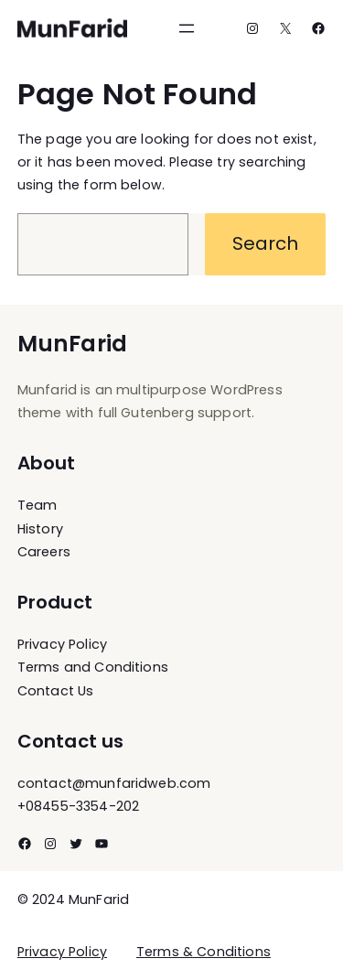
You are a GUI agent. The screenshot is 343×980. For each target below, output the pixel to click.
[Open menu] (187, 28)
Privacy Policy (62, 952)
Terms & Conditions (204, 952)
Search (266, 243)
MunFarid (72, 344)
